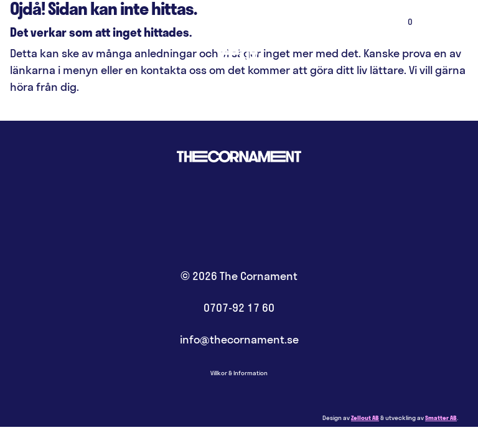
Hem (239, 37)
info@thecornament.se (239, 339)
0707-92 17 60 (239, 308)
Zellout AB (365, 418)
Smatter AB (441, 418)
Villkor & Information (239, 373)
